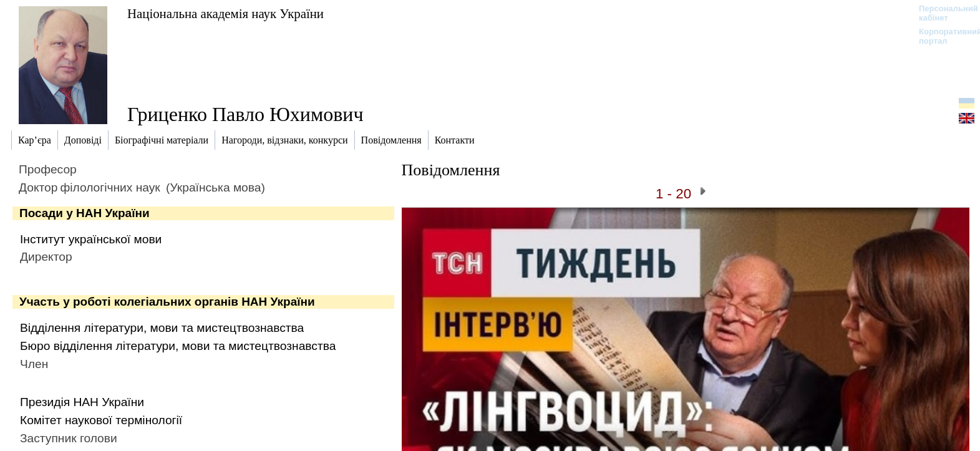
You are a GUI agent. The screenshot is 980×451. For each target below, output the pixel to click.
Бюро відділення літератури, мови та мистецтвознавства (178, 346)
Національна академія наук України (226, 13)
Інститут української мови (91, 239)
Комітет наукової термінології (101, 420)
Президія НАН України (82, 402)
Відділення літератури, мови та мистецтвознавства (162, 328)
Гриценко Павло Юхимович (245, 114)
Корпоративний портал (942, 36)
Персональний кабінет (942, 13)
